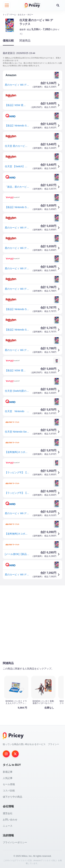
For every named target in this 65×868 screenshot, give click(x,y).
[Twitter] (15, 754)
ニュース (8, 826)
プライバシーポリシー (15, 842)
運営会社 (8, 813)
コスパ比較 (9, 790)
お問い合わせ (10, 819)
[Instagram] (6, 754)
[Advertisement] (32, 623)
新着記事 (8, 772)
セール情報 (9, 784)
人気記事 (8, 778)
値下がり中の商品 (12, 797)
